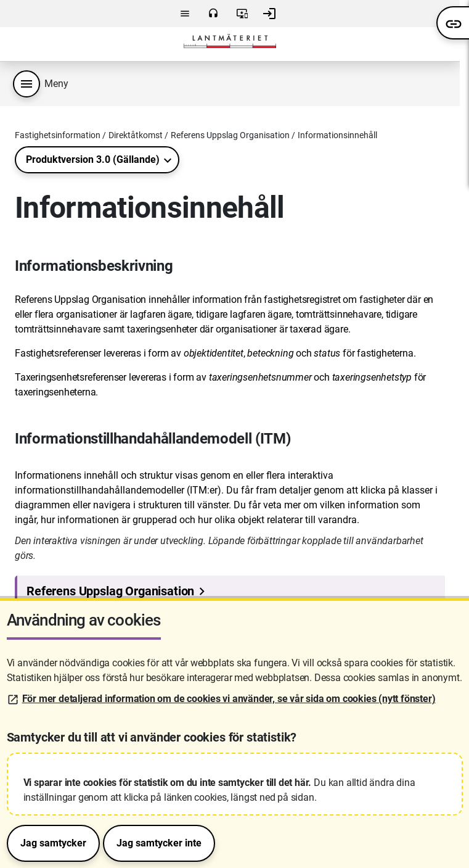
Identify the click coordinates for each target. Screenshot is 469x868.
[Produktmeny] (27, 84)
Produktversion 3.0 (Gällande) (93, 159)
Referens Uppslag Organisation (230, 135)
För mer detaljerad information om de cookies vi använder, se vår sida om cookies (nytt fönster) (229, 699)
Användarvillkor (242, 14)
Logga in (269, 14)
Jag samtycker (53, 843)
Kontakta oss (213, 14)
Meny (185, 14)
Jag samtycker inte (159, 843)
